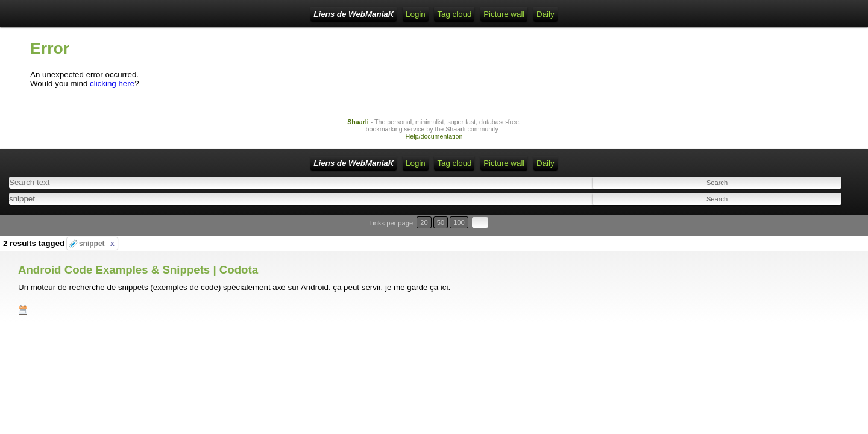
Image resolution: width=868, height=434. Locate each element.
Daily (455, 14)
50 (812, 226)
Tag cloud (364, 14)
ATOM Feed (314, 14)
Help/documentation (434, 145)
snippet (97, 231)
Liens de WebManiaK (126, 14)
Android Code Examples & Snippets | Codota (138, 248)
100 (825, 226)
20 (800, 226)
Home (189, 14)
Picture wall (414, 14)
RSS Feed (262, 14)
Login (222, 14)
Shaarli (358, 131)
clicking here (112, 93)
